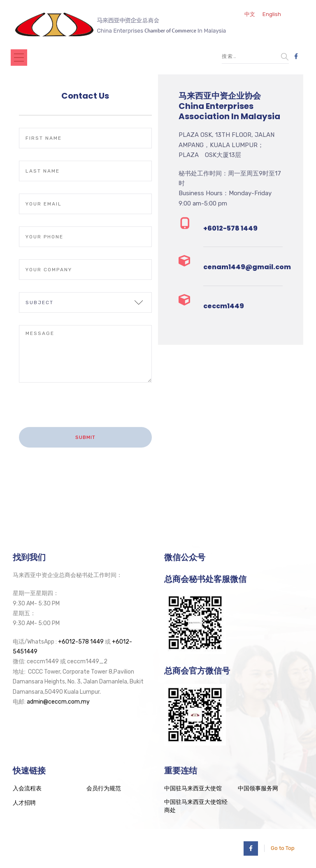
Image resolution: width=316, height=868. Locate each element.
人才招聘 (24, 803)
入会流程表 (27, 788)
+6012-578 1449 (81, 642)
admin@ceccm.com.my (58, 702)
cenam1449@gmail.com (247, 267)
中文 (250, 14)
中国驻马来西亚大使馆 (193, 788)
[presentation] (82, 411)
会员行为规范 (104, 788)
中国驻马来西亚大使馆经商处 (196, 806)
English (272, 14)
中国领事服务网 (258, 788)
